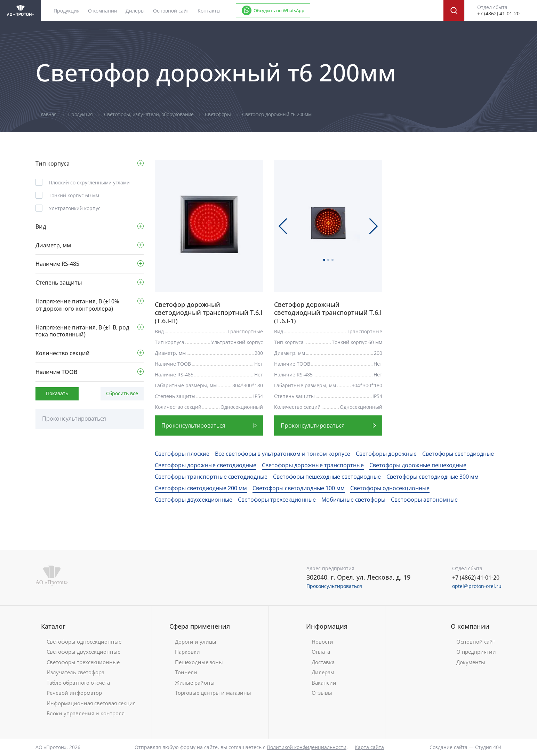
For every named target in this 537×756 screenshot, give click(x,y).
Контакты (209, 11)
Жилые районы (195, 683)
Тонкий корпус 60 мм (74, 195)
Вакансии (324, 683)
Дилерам (323, 672)
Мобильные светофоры (353, 500)
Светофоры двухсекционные (194, 500)
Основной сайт (171, 11)
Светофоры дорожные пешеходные (418, 465)
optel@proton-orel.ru (477, 586)
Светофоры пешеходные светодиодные (327, 477)
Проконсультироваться (74, 419)
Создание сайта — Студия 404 (466, 747)
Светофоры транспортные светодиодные (211, 477)
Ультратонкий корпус (75, 208)
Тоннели (186, 672)
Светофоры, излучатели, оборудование (149, 114)
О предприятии (476, 652)
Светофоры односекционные (390, 488)
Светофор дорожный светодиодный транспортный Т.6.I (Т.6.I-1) (328, 313)
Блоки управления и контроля (86, 713)
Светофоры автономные (424, 500)
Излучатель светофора (75, 672)
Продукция (81, 114)
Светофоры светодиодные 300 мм (432, 477)
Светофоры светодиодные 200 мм (201, 488)
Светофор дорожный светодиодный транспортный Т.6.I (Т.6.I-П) (209, 313)
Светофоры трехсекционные (277, 500)
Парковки (187, 652)
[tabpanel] (209, 225)
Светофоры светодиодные (458, 454)
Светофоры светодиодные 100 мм (299, 488)
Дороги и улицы (196, 642)
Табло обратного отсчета (78, 683)
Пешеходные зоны (199, 662)
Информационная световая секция (91, 703)
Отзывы (322, 693)
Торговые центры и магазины (213, 693)
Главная (48, 114)
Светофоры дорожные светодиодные (206, 465)
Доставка (323, 662)
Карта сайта (369, 747)
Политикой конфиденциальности (307, 747)
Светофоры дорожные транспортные (313, 465)
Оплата (321, 652)
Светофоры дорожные (386, 454)
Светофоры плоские (182, 454)
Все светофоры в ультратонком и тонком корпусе (283, 454)
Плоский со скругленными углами (89, 182)
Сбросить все (122, 393)
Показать (57, 393)
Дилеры (135, 11)
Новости (322, 642)
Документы (471, 662)
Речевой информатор (74, 693)
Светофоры (218, 114)
